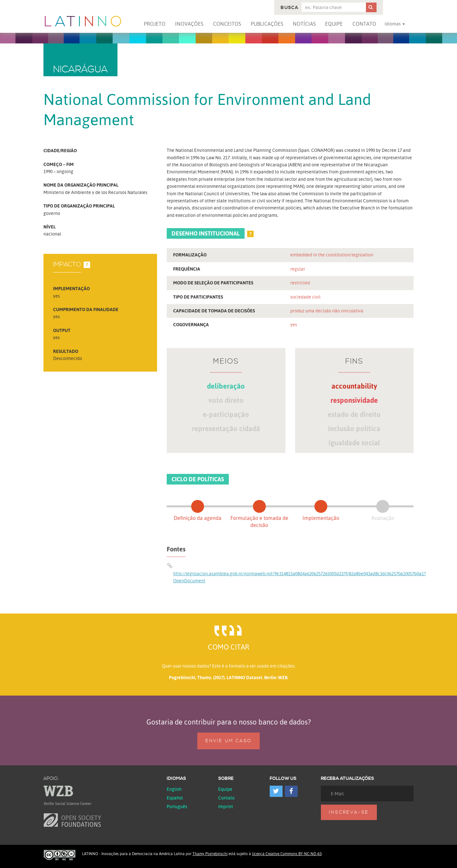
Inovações (189, 24)
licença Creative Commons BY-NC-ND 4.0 (287, 854)
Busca (289, 8)
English (174, 789)
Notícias (304, 24)
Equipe (334, 24)
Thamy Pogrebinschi (210, 854)
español (175, 798)
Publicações (267, 24)
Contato (364, 24)
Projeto (155, 24)
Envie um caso (228, 741)
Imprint (226, 806)
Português (177, 806)
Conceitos (227, 24)
